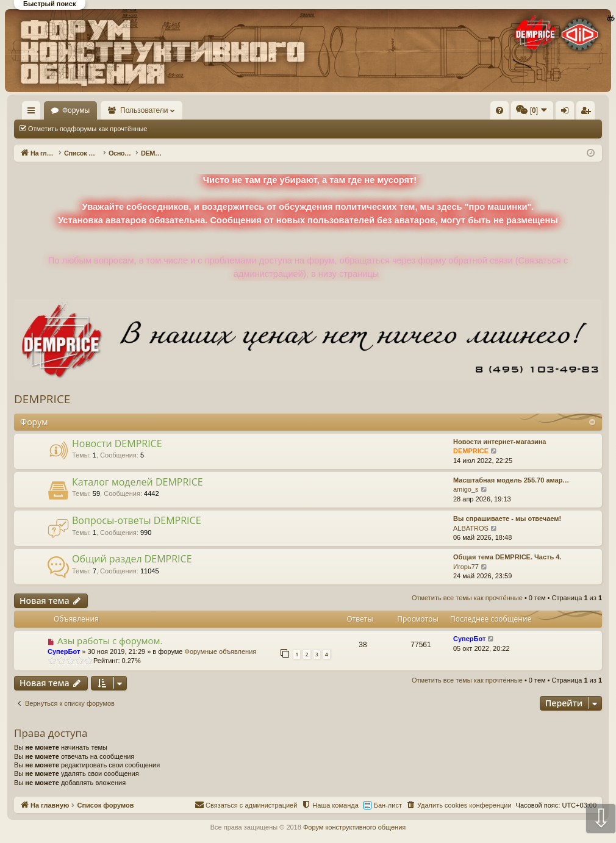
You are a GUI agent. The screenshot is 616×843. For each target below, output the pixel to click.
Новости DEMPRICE (117, 443)
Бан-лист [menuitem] (388, 805)
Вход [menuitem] (480, 113)
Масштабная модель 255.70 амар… (511, 480)
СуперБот (64, 651)
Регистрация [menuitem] (501, 113)
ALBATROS (471, 528)
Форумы (111, 110)
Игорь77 (466, 567)
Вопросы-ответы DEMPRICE (137, 520)
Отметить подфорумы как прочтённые (88, 129)
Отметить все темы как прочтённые (220, 129)
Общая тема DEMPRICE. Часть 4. (507, 557)
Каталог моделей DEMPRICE (138, 482)
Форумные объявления (221, 651)
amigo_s (466, 489)
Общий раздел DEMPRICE (132, 559)
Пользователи (180, 110)
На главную (49, 110)
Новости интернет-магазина (500, 442)
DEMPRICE (42, 399)
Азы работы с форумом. (110, 640)
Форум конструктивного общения (354, 827)
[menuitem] (316, 110)
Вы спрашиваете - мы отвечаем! (507, 518)
